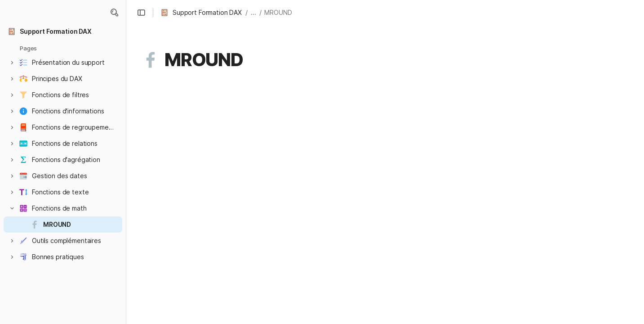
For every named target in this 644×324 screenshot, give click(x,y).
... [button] (253, 12)
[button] (114, 13)
